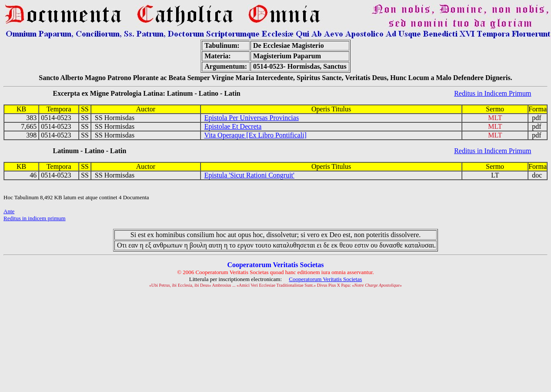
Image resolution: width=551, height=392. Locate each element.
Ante (9, 211)
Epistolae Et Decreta (233, 126)
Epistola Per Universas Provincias (252, 118)
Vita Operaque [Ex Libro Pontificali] (255, 135)
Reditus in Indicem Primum (493, 93)
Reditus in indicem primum (35, 218)
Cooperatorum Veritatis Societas (325, 279)
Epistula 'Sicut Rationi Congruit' (249, 175)
